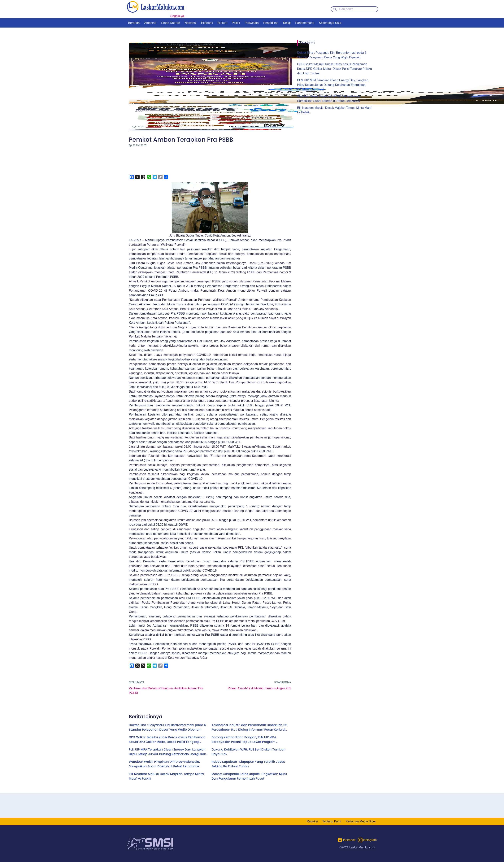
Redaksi (312, 821)
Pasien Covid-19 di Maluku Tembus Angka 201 (259, 688)
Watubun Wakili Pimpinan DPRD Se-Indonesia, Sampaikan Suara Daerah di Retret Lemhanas (164, 764)
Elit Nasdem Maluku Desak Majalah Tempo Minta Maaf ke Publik (166, 776)
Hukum (222, 23)
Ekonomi (207, 23)
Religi (287, 23)
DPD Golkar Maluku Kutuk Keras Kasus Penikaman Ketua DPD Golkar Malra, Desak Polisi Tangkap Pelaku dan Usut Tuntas (167, 740)
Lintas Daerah (171, 23)
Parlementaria (305, 23)
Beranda (134, 23)
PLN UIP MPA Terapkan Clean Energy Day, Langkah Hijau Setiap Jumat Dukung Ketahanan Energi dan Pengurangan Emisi (167, 752)
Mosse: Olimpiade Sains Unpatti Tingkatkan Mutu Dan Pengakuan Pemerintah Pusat (249, 776)
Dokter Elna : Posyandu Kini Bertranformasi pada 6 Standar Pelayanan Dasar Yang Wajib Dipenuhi (167, 727)
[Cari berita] (354, 9)
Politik (236, 23)
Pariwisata (252, 23)
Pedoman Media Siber (361, 821)
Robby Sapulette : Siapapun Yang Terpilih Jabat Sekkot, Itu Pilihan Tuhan (248, 764)
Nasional (190, 23)
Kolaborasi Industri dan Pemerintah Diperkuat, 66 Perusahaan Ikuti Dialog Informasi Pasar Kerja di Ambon (249, 727)
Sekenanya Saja (330, 23)
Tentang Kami (332, 821)
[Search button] (335, 9)
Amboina (150, 23)
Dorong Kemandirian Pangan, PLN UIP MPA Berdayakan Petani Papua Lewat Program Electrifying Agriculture (244, 740)
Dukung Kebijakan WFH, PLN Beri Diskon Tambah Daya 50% (248, 752)
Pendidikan (271, 23)
